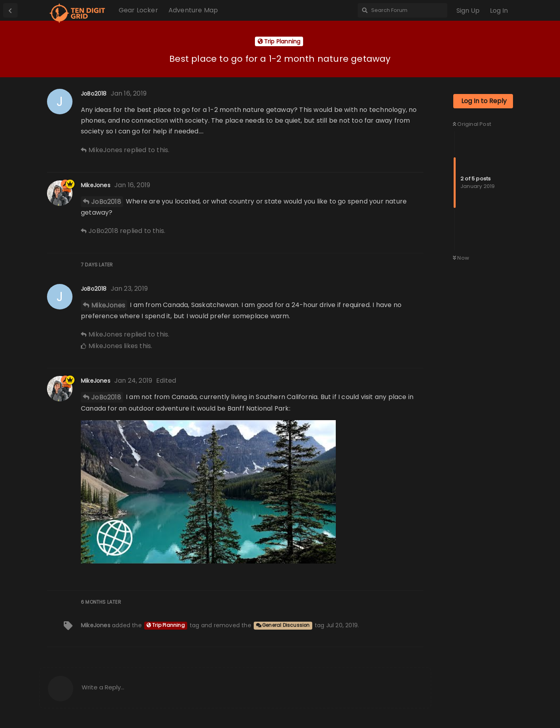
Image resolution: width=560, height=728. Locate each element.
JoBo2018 (106, 202)
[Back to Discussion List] (10, 10)
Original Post (472, 124)
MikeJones (108, 305)
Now (461, 258)
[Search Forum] (402, 10)
